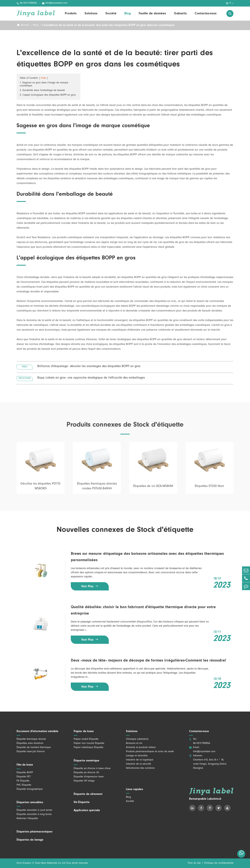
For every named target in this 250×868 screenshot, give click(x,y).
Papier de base (84, 731)
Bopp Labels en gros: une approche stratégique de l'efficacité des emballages (91, 378)
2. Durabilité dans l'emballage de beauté (42, 91)
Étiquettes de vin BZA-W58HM (153, 488)
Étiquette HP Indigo (84, 781)
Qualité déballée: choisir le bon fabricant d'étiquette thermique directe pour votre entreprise (143, 610)
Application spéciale (87, 810)
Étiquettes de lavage (30, 840)
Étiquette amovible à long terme (34, 814)
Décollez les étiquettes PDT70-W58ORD (41, 488)
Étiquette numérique (86, 761)
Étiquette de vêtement (88, 794)
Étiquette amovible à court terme (34, 810)
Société (111, 14)
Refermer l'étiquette (27, 819)
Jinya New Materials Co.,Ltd (50, 863)
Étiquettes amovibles (30, 803)
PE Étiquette (23, 781)
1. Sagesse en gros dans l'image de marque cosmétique (44, 85)
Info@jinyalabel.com (55, 3)
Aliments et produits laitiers (141, 748)
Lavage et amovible (137, 756)
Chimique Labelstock (137, 739)
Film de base (25, 765)
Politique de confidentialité (219, 863)
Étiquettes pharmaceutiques (35, 832)
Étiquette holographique (30, 789)
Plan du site (194, 863)
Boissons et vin (134, 743)
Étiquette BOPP (25, 773)
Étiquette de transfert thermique (34, 748)
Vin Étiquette (82, 802)
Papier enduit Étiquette (86, 739)
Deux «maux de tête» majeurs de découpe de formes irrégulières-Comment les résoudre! (148, 661)
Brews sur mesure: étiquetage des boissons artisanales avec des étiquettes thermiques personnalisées (147, 557)
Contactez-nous (206, 14)
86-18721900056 (27, 3)
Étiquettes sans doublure (30, 743)
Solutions (91, 14)
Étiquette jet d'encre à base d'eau (92, 769)
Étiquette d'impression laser (89, 777)
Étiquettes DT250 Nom (209, 488)
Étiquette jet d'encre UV (86, 773)
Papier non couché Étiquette (89, 743)
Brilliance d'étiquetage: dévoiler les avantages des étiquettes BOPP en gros (89, 367)
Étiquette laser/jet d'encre (31, 752)
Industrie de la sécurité (138, 764)
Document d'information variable (37, 731)
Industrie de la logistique (140, 760)
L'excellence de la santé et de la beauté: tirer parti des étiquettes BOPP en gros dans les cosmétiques (108, 25)
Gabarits (180, 14)
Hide (43, 78)
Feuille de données (152, 14)
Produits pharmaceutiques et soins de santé (150, 752)
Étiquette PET (24, 777)
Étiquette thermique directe (31, 739)
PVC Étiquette (24, 785)
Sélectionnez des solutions (140, 768)
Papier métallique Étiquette (88, 748)
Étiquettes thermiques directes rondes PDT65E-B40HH (97, 488)
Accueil (25, 25)
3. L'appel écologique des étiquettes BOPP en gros (48, 95)
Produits (71, 14)
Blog (128, 14)
